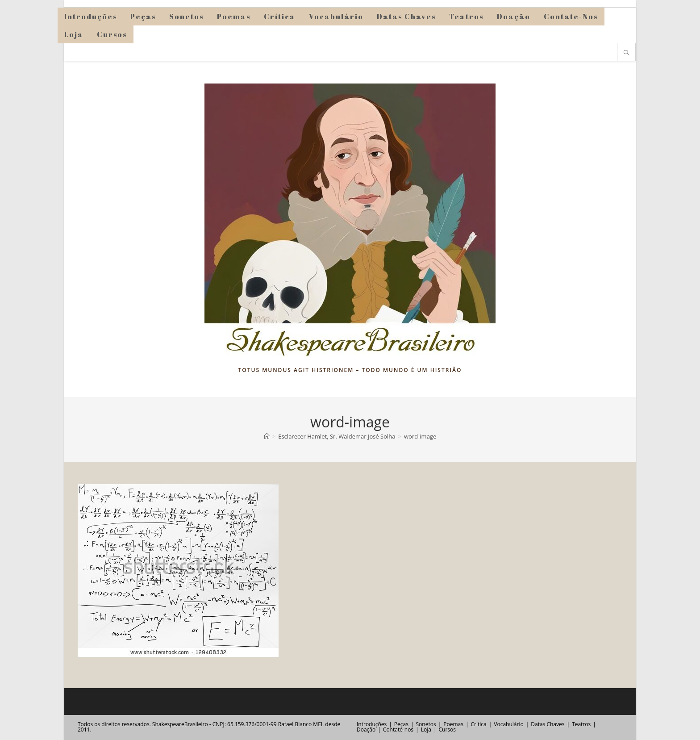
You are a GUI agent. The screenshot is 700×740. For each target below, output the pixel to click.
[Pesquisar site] (626, 53)
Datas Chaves (548, 724)
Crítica (479, 724)
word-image (420, 436)
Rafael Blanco (295, 724)
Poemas (453, 724)
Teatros (581, 724)
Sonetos (426, 724)
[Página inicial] (267, 436)
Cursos (447, 730)
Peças (401, 724)
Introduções (372, 724)
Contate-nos (398, 730)
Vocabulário (508, 724)
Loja (426, 730)
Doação (366, 730)
